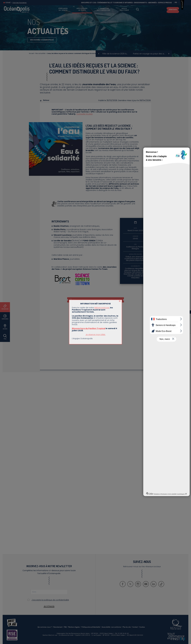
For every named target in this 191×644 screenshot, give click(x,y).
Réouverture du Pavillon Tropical (89, 328)
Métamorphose (102, 308)
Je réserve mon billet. (96, 335)
